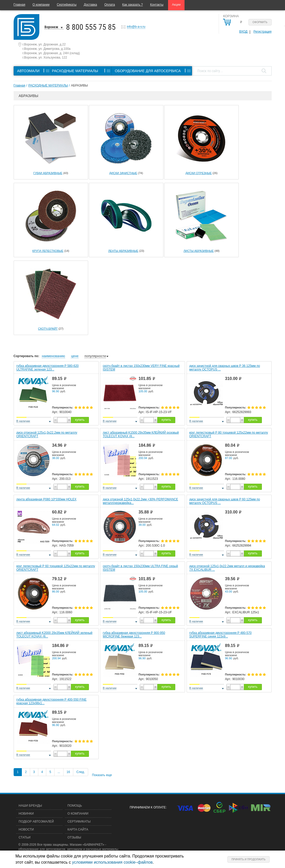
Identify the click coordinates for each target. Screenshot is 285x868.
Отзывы (74, 837)
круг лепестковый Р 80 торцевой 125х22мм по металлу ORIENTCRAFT (229, 434)
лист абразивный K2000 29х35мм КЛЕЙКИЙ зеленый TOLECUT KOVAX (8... (54, 635)
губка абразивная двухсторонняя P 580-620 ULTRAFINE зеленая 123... (48, 368)
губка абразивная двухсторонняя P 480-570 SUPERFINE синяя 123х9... (220, 635)
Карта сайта (78, 829)
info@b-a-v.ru (136, 27)
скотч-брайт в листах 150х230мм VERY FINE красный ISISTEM (141, 368)
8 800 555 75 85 (91, 27)
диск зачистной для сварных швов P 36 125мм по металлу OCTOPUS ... (225, 368)
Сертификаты (67, 5)
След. (80, 772)
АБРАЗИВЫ (79, 85)
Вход (243, 32)
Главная (20, 5)
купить (80, 420)
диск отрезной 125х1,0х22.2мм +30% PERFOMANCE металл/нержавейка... (140, 501)
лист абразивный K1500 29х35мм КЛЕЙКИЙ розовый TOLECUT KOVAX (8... (141, 434)
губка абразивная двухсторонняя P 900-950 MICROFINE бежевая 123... (134, 635)
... (59, 772)
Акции (176, 5)
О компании (41, 5)
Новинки (26, 814)
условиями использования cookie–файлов (112, 862)
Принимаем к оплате (148, 807)
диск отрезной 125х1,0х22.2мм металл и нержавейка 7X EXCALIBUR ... (227, 568)
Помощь (75, 806)
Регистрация (262, 32)
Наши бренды (30, 806)
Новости (26, 829)
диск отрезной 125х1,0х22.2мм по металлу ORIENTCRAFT (47, 434)
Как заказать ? (133, 5)
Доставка (90, 5)
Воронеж (51, 27)
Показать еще (102, 775)
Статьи (25, 837)
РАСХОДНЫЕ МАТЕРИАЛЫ (48, 85)
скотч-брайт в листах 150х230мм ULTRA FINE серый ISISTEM (140, 568)
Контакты (157, 5)
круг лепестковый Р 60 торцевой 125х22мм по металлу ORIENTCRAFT (56, 568)
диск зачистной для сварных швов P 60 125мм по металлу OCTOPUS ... (225, 501)
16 (68, 772)
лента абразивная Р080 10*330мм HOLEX (47, 499)
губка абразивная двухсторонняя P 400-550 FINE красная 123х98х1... (52, 701)
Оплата (110, 5)
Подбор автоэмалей (36, 822)
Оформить (260, 22)
